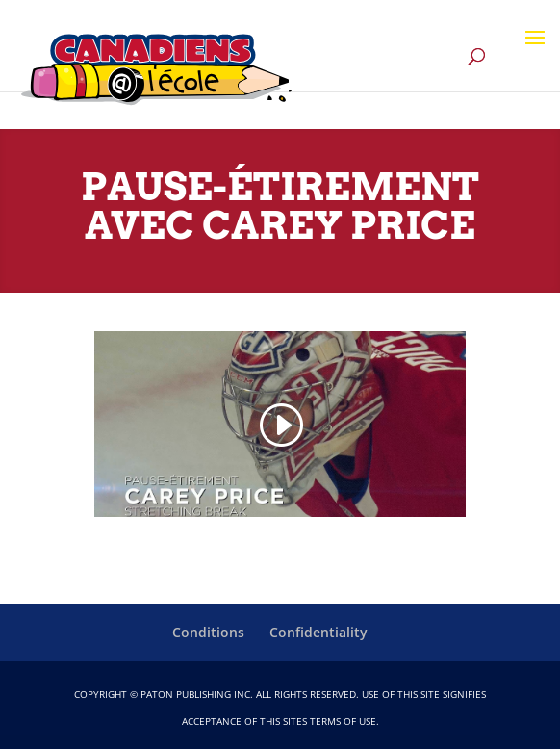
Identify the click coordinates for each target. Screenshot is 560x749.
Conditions (208, 632)
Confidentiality (318, 632)
